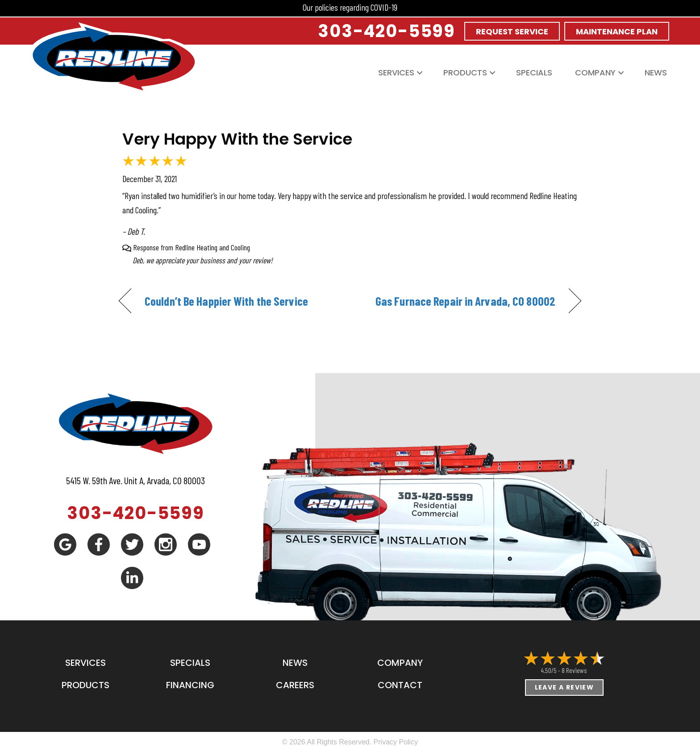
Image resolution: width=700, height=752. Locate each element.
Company (595, 73)
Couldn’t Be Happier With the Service (226, 301)
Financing (190, 685)
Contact (400, 685)
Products (465, 73)
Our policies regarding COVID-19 (350, 7)
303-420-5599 (136, 513)
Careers (295, 685)
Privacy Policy (396, 742)
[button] (420, 73)
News (656, 73)
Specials (534, 73)
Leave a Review (565, 687)
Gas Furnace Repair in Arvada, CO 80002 (465, 301)
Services (396, 73)
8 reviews (574, 670)
